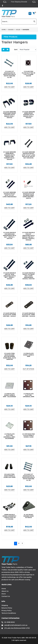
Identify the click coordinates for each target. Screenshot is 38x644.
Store (4, 594)
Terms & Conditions (9, 613)
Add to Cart (9, 87)
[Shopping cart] (34, 13)
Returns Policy (7, 608)
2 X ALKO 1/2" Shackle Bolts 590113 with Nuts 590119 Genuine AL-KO (9, 74)
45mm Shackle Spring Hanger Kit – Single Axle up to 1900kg (9, 517)
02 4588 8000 (9, 622)
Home (4, 589)
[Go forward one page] (22, 544)
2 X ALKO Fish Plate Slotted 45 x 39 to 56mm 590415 (29, 74)
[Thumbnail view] (4, 50)
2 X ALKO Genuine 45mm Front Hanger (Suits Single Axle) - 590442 (29, 115)
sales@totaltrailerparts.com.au (16, 625)
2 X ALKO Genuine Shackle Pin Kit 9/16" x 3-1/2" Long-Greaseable (10, 195)
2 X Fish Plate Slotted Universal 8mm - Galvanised (10, 436)
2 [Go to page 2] (19, 543)
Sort (16, 50)
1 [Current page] (16, 543)
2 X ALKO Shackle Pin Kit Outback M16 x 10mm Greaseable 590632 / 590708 (28, 276)
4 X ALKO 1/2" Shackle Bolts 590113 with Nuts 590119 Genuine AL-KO (29, 477)
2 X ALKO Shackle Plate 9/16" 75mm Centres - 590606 (28, 315)
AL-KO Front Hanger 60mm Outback (29, 516)
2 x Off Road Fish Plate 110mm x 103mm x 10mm (28, 436)
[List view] (7, 50)
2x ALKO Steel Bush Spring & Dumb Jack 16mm (10, 476)
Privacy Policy (7, 611)
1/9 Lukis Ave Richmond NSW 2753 (17, 628)
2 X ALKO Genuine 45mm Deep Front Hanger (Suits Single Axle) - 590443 (9, 115)
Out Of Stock (28, 369)
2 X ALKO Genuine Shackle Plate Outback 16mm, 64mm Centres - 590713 (29, 195)
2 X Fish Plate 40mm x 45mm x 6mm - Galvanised (9, 395)
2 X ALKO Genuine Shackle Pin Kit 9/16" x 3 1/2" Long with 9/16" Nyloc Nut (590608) (28, 155)
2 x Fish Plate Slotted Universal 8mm (29, 395)
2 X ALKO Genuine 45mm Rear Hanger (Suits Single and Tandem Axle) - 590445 (9, 156)
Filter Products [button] (10, 37)
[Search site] (34, 22)
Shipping (5, 605)
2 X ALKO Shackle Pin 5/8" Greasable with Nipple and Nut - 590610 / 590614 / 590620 (28, 236)
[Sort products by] (27, 50)
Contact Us (6, 596)
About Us (5, 591)
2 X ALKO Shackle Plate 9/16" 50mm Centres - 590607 (9, 315)
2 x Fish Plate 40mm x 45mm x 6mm (29, 355)
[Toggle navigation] (30, 13)
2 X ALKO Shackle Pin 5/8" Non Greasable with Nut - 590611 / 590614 (10, 276)
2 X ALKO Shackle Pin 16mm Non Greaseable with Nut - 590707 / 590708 (9, 236)
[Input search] (17, 22)
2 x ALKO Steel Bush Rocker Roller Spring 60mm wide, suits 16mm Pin (10, 356)
